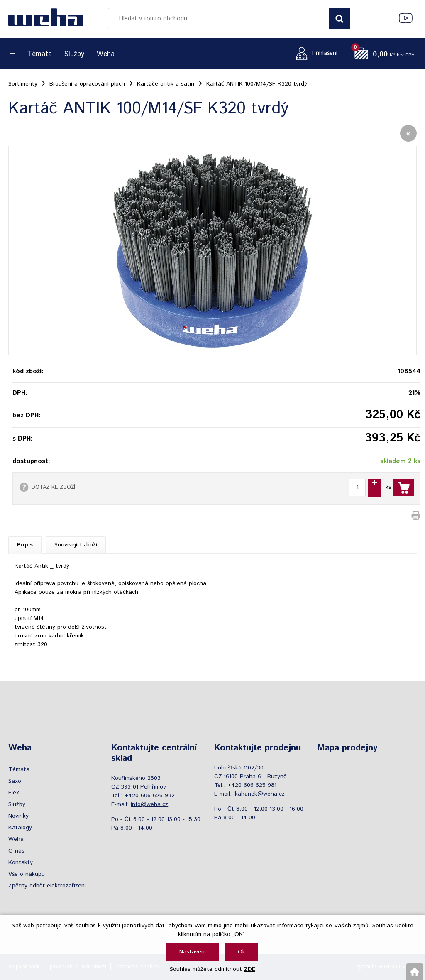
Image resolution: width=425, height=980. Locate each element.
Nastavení (193, 952)
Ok (242, 952)
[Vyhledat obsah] (340, 19)
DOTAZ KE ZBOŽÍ (53, 487)
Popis (25, 545)
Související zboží (76, 545)
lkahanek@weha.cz (259, 794)
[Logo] (46, 19)
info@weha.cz (149, 804)
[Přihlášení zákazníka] (314, 53)
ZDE (250, 969)
